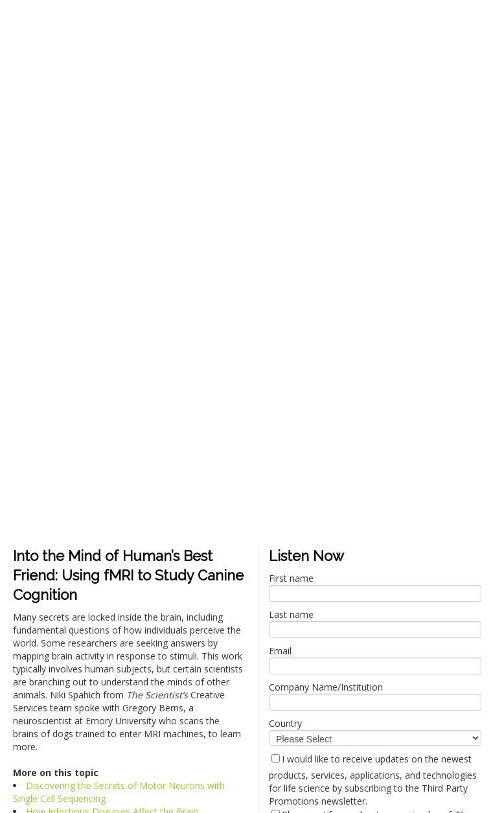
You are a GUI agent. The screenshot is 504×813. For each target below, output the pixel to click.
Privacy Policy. (108, 743)
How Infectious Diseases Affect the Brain (112, 368)
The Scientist (70, 705)
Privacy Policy (24, 695)
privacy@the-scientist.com (72, 684)
